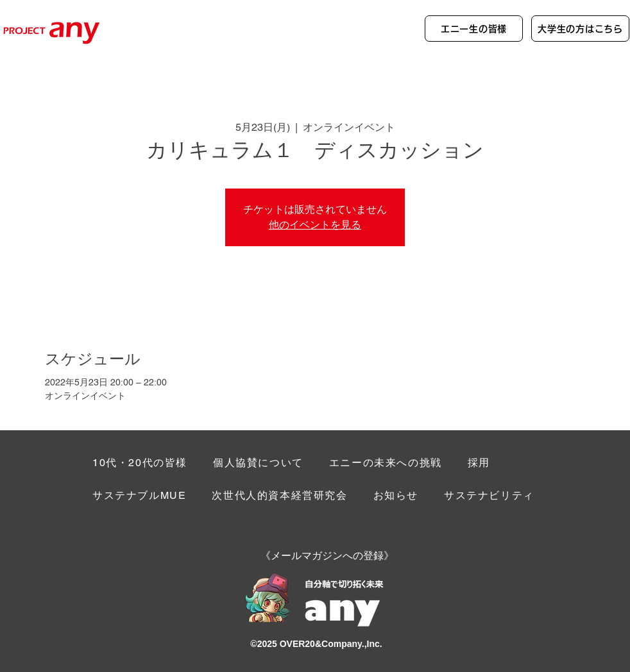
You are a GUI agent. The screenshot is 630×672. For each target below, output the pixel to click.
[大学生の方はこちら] (580, 29)
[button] (489, 497)
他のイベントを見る (315, 225)
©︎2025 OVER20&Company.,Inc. (316, 644)
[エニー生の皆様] (474, 29)
